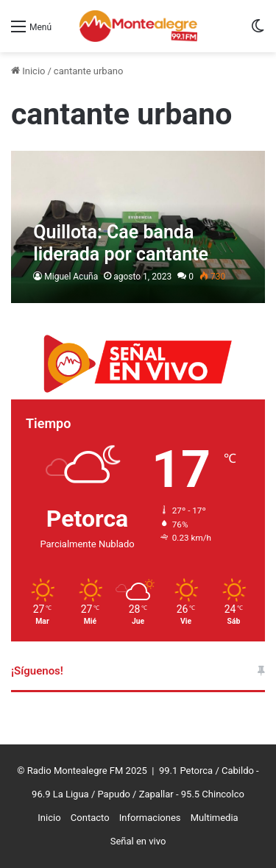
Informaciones (150, 818)
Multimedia (215, 818)
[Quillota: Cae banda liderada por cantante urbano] (138, 227)
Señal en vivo (138, 841)
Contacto (90, 818)
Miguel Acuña (71, 277)
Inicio (28, 71)
